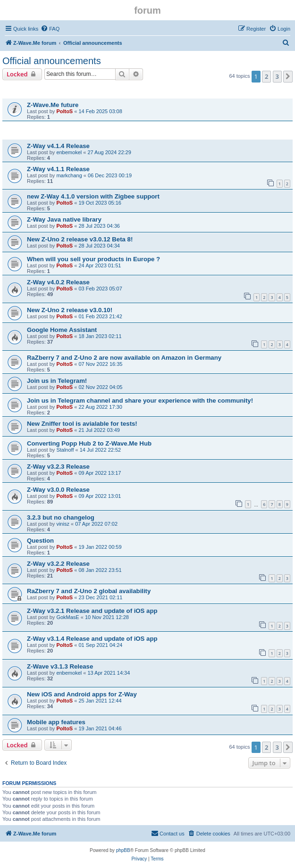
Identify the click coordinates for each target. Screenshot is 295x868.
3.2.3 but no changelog (61, 517)
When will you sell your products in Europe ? (93, 259)
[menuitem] (50, 29)
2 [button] (266, 76)
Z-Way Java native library (64, 219)
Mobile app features (56, 722)
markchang (69, 175)
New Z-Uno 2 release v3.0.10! (70, 310)
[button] (288, 76)
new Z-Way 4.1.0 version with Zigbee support (93, 196)
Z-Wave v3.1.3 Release (60, 666)
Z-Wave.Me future (53, 105)
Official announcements (52, 61)
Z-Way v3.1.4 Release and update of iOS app (92, 639)
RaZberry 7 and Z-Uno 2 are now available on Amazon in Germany (124, 358)
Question (40, 541)
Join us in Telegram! (57, 381)
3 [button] (277, 76)
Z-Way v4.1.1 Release (58, 169)
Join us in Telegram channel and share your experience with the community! (140, 401)
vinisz (63, 524)
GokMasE (67, 617)
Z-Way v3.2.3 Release (58, 467)
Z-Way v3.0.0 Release (58, 490)
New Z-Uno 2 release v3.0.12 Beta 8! (80, 239)
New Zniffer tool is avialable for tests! (82, 424)
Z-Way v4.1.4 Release (58, 146)
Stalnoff (65, 450)
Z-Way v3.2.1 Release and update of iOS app (92, 611)
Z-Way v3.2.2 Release (58, 564)
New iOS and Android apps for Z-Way (82, 694)
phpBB (123, 850)
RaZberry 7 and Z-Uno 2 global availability (89, 591)
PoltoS (64, 111)
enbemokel (69, 152)
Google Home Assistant (62, 330)
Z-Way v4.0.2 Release (58, 282)
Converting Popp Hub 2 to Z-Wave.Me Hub (89, 443)
